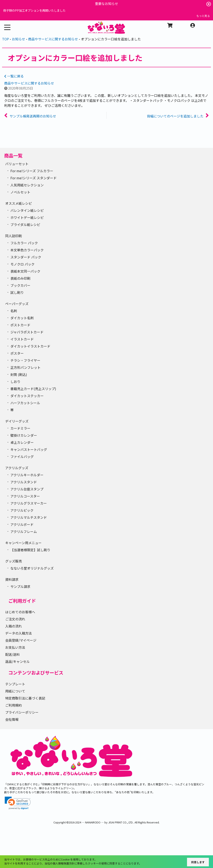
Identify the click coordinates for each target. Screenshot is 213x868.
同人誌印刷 (14, 236)
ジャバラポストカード (27, 332)
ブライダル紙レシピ (25, 224)
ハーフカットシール (25, 403)
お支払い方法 (15, 647)
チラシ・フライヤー (25, 360)
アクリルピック (22, 510)
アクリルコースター (25, 496)
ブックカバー (20, 285)
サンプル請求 (20, 586)
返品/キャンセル (17, 661)
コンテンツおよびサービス (36, 672)
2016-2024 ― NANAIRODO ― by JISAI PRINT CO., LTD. (101, 822)
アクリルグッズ (17, 468)
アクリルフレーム (24, 531)
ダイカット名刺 (22, 318)
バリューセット (17, 164)
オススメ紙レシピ (19, 203)
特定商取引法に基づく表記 (25, 698)
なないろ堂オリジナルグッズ (32, 568)
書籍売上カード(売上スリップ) (33, 389)
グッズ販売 (14, 561)
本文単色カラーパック (27, 250)
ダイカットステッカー (27, 396)
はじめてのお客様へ (20, 612)
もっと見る (203, 16)
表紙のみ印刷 (20, 278)
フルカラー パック (24, 243)
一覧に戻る (14, 76)
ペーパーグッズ (17, 304)
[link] (18, 803)
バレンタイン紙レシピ (27, 210)
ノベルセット (20, 192)
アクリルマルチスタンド (29, 517)
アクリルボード (22, 524)
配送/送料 (12, 654)
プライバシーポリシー (22, 712)
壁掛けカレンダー (24, 435)
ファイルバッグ (22, 456)
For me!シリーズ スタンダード (33, 178)
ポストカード (20, 325)
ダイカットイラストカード (30, 346)
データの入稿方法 (19, 633)
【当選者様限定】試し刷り (30, 550)
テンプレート (15, 684)
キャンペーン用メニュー (23, 543)
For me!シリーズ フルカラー (32, 171)
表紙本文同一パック (25, 271)
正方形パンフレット (25, 367)
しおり (15, 382)
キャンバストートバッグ (29, 449)
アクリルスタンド (24, 482)
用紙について (15, 691)
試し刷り (17, 292)
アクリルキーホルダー (27, 475)
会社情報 (12, 719)
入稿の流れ (14, 626)
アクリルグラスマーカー (29, 503)
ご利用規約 (14, 705)
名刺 (14, 311)
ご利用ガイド (22, 601)
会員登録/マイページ (21, 640)
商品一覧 (13, 155)
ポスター (17, 353)
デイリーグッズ (17, 421)
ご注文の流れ (15, 619)
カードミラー (20, 428)
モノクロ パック (22, 264)
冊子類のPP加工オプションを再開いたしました (34, 10)
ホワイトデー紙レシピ (27, 217)
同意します (198, 862)
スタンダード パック (26, 257)
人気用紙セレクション (27, 185)
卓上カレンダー (22, 442)
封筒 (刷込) (19, 374)
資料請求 (12, 579)
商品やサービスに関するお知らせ (29, 83)
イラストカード (22, 339)
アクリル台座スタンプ (27, 489)
